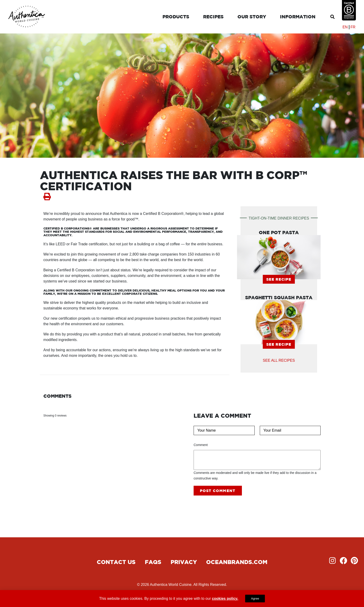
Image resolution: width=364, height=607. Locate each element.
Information (298, 17)
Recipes (213, 17)
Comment (201, 445)
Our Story (252, 17)
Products (176, 17)
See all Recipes (279, 360)
